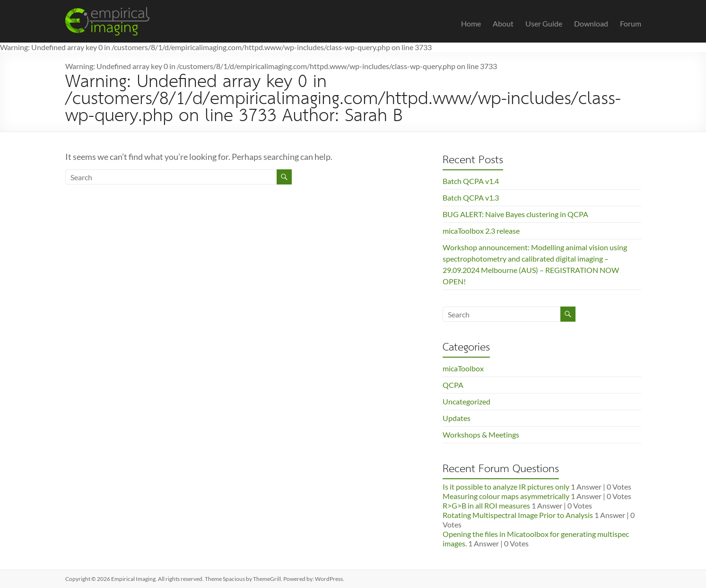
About (503, 23)
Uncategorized (466, 401)
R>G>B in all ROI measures (486, 505)
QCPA (453, 385)
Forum (631, 23)
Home (471, 23)
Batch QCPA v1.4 (471, 181)
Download (591, 23)
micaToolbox (463, 368)
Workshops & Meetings (481, 434)
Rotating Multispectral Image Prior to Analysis (518, 515)
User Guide (544, 23)
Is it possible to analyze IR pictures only (506, 487)
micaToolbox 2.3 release (481, 231)
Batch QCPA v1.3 (471, 197)
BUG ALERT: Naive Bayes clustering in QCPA (515, 214)
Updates (457, 418)
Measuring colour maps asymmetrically (506, 496)
